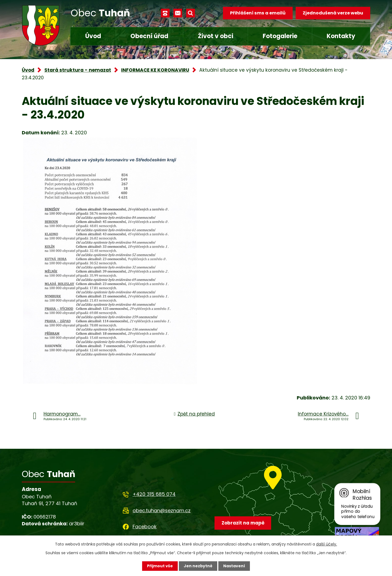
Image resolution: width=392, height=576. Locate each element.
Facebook (145, 527)
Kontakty (341, 36)
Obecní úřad (149, 36)
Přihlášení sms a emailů (258, 13)
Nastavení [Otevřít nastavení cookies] (234, 566)
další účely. (327, 544)
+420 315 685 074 (154, 494)
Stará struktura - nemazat (78, 70)
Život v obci (216, 36)
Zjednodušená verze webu (333, 13)
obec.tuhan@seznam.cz (162, 510)
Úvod (93, 36)
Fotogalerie (280, 36)
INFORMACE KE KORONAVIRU (155, 70)
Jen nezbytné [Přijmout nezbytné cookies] (198, 566)
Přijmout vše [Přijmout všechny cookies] (160, 566)
